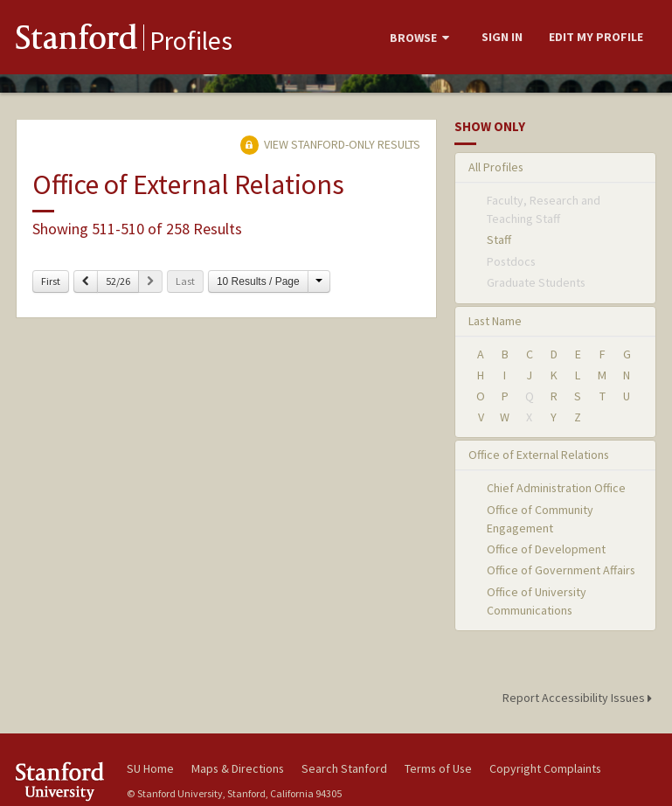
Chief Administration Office (556, 488)
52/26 (118, 281)
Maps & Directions (238, 768)
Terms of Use (438, 768)
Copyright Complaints (545, 768)
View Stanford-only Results (330, 144)
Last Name (495, 321)
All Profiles (496, 167)
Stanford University (61, 781)
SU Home (150, 768)
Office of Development (546, 549)
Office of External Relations (539, 455)
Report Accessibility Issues (580, 698)
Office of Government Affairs (561, 570)
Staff (499, 240)
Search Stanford (344, 768)
